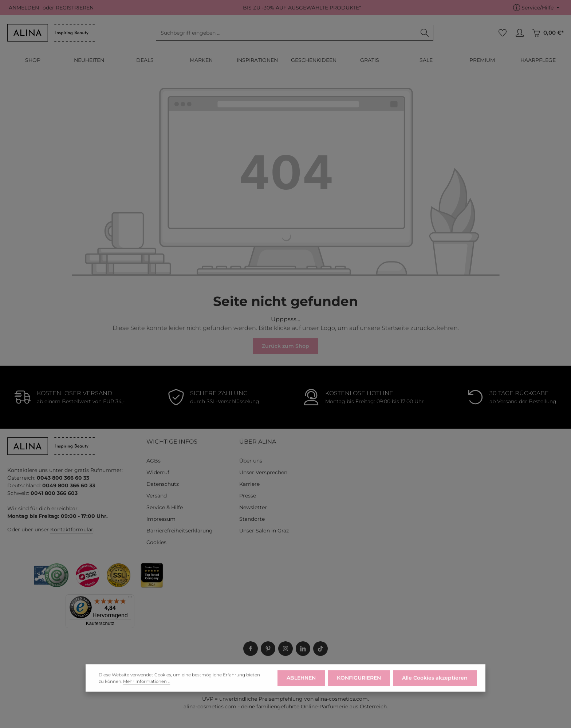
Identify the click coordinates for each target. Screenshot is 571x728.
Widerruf (158, 472)
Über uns (251, 461)
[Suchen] (425, 33)
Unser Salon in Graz (264, 531)
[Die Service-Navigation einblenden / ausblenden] (536, 8)
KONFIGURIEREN (359, 690)
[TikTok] (320, 649)
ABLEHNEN (301, 690)
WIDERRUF (279, 671)
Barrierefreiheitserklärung (180, 531)
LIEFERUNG (243, 671)
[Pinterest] (268, 649)
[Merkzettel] (502, 33)
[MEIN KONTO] (519, 33)
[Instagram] (285, 649)
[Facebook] (251, 649)
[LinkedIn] (303, 649)
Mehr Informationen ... (147, 694)
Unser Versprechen (263, 472)
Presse (248, 496)
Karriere (249, 484)
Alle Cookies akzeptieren (435, 690)
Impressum (161, 519)
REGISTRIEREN (75, 8)
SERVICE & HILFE (321, 671)
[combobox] (286, 33)
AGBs (153, 461)
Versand (157, 496)
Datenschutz (163, 484)
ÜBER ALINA (258, 442)
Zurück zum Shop (285, 346)
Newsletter (253, 507)
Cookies (156, 542)
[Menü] (130, 599)
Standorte (252, 519)
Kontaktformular (72, 530)
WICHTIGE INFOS (172, 442)
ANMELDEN (24, 8)
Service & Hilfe (165, 507)
